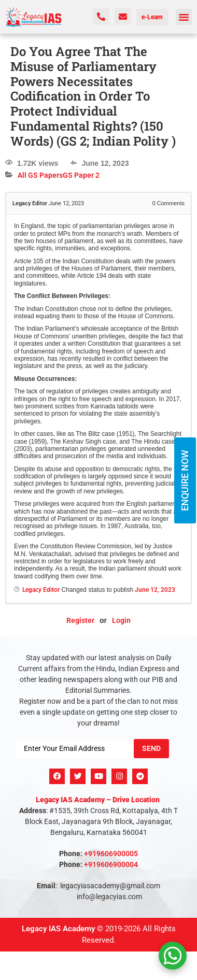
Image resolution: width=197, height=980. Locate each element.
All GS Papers (40, 175)
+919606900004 (111, 864)
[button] (184, 17)
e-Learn (152, 17)
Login (121, 620)
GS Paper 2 (81, 175)
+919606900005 (111, 854)
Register (80, 620)
